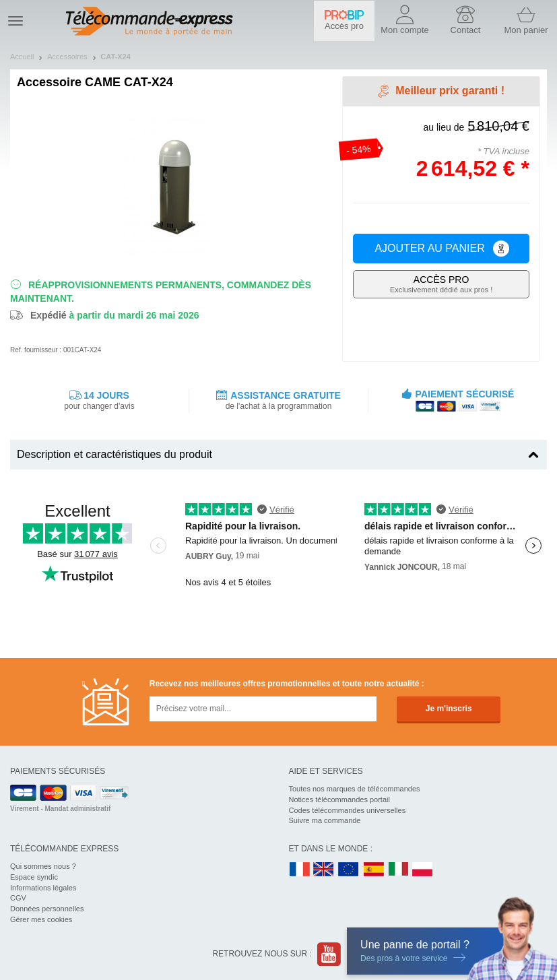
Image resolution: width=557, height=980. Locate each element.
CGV (18, 898)
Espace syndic (34, 877)
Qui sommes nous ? (43, 866)
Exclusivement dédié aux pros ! (441, 284)
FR (300, 870)
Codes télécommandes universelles (348, 810)
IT (399, 870)
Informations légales (43, 888)
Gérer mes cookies (41, 919)
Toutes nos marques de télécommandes (355, 789)
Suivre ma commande (325, 820)
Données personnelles (47, 909)
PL (423, 870)
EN (349, 870)
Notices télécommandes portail (339, 799)
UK (324, 870)
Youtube (330, 954)
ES (374, 870)
